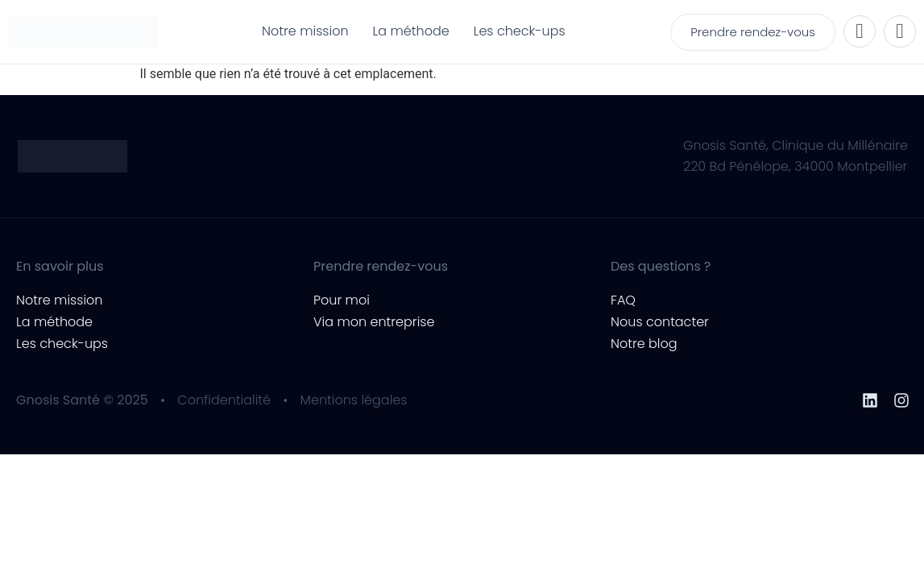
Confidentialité (224, 400)
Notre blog (644, 344)
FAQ (623, 300)
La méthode (54, 322)
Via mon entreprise (374, 322)
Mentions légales (354, 400)
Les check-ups (62, 344)
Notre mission (59, 300)
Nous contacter (660, 322)
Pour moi (342, 300)
